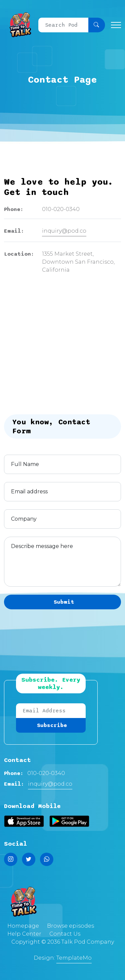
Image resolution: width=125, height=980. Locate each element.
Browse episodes (70, 926)
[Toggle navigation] (116, 25)
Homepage (23, 926)
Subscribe (52, 725)
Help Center (24, 934)
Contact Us (65, 934)
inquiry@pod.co (64, 231)
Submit (64, 602)
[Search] (63, 25)
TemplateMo (74, 958)
